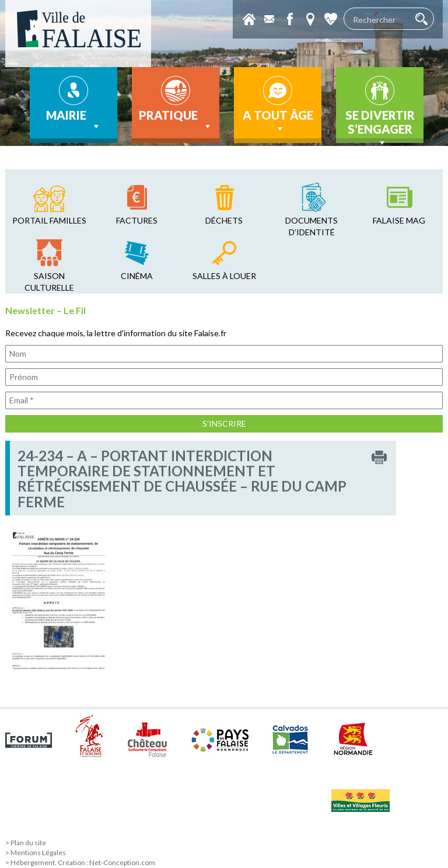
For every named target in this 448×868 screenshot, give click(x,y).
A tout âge (278, 121)
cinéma (137, 276)
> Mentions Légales (36, 853)
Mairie (74, 120)
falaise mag (399, 220)
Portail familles (49, 220)
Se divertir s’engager (380, 126)
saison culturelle (49, 282)
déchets (224, 220)
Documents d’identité (311, 226)
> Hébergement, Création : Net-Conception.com (80, 862)
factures (137, 220)
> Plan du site (26, 843)
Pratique (176, 120)
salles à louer (224, 276)
